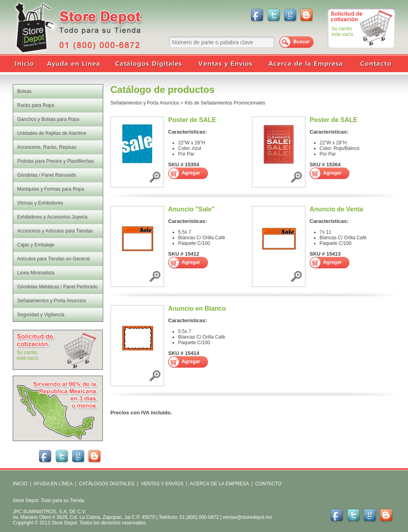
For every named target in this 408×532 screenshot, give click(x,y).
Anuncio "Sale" (191, 209)
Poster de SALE (192, 120)
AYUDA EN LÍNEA (53, 484)
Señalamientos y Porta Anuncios (145, 103)
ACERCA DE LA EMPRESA (219, 484)
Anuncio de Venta (336, 209)
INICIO (20, 484)
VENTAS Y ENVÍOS (161, 484)
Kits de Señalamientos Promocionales (225, 103)
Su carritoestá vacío (342, 32)
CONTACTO (268, 484)
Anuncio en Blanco (197, 308)
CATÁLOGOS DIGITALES (107, 484)
